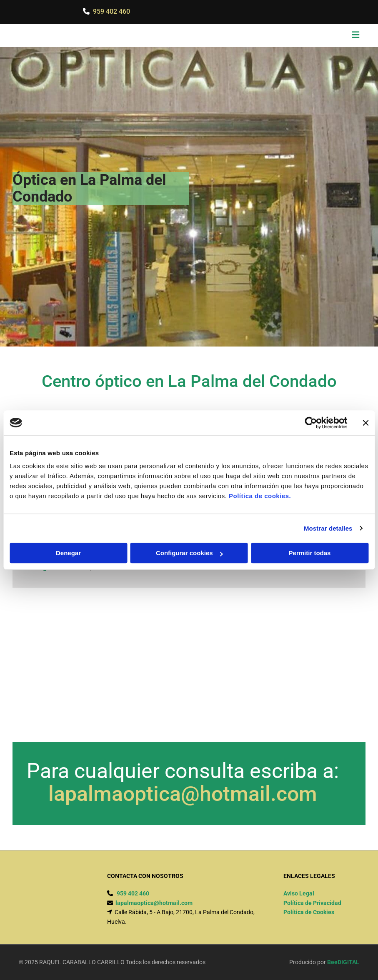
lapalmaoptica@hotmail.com (183, 794)
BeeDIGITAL (343, 962)
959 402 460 (111, 11)
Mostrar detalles (328, 528)
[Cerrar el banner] (365, 423)
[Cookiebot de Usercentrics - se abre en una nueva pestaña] (311, 423)
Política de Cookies (309, 912)
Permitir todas (310, 553)
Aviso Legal (299, 893)
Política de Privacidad (312, 903)
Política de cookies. (260, 496)
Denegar (68, 553)
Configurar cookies (189, 553)
